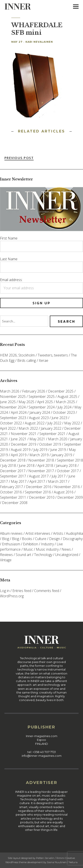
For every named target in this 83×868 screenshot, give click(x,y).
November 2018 (41, 460)
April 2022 (8, 428)
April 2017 (37, 481)
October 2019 (50, 444)
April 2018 (45, 466)
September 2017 (13, 476)
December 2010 (42, 497)
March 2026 (10, 391)
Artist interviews (38, 533)
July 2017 (59, 476)
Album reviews (11, 533)
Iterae (43, 360)
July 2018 (9, 466)
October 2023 (64, 412)
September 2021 (52, 434)
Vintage (6, 560)
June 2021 (19, 439)
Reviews (6, 555)
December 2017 (13, 471)
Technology (43, 555)
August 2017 (39, 476)
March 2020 (58, 439)
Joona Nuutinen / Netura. (62, 862)
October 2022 (11, 423)
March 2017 (58, 481)
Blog (6, 539)
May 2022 (72, 423)
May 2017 (19, 481)
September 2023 (13, 418)
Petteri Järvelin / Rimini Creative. (56, 858)
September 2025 (42, 397)
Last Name (9, 259)
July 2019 (40, 450)
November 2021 (24, 434)
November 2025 (13, 397)
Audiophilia (74, 533)
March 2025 (65, 402)
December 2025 (61, 391)
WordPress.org (12, 596)
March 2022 (28, 428)
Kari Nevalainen (39, 42)
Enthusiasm (11, 544)
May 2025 (26, 402)
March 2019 (39, 455)
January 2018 (66, 466)
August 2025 (67, 397)
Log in (5, 591)
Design (55, 539)
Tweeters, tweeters (53, 355)
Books (27, 539)
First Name (9, 238)
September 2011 (13, 497)
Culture (41, 539)
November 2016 (67, 487)
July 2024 (65, 407)
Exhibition (31, 544)
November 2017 (41, 471)
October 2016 (11, 492)
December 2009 (70, 497)
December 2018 (13, 460)
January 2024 (40, 412)
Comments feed (47, 591)
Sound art (23, 555)
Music (28, 549)
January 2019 (62, 455)
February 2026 (34, 391)
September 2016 (38, 492)
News (66, 549)
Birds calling (27, 360)
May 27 (17, 42)
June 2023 (59, 418)
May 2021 (37, 439)
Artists (58, 533)
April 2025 (45, 402)
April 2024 (19, 412)
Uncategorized (67, 555)
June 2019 (58, 450)
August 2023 (39, 418)
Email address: (11, 280)
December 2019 (24, 444)
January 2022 (51, 428)
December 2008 (15, 503)
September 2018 (70, 460)
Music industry (47, 549)
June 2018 (27, 466)
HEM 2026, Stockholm (17, 355)
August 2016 (64, 492)
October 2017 (68, 471)
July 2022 (54, 423)
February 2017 (12, 487)
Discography (73, 539)
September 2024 (42, 407)
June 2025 (8, 402)
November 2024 (13, 407)
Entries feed (22, 591)
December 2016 (39, 487)
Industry (47, 544)
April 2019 (19, 455)
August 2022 (35, 423)
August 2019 (21, 450)
